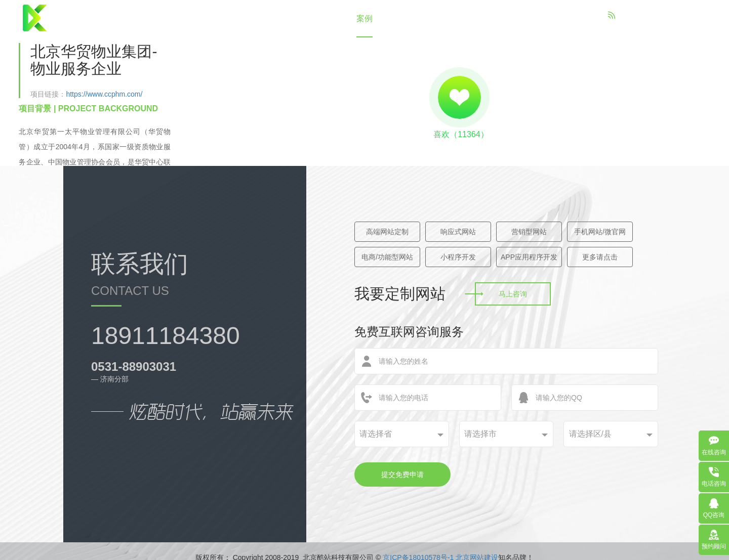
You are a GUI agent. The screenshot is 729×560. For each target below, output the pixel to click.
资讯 (439, 18)
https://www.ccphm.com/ (104, 94)
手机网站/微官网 (600, 232)
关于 (290, 18)
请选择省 (376, 434)
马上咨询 (513, 294)
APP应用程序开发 (529, 257)
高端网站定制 (387, 232)
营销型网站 (529, 232)
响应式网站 (458, 232)
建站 (327, 18)
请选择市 (480, 434)
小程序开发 (458, 257)
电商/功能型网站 (387, 257)
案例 (364, 18)
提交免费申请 (402, 475)
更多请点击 (600, 257)
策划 (402, 18)
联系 (477, 18)
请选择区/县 (590, 434)
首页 (252, 18)
